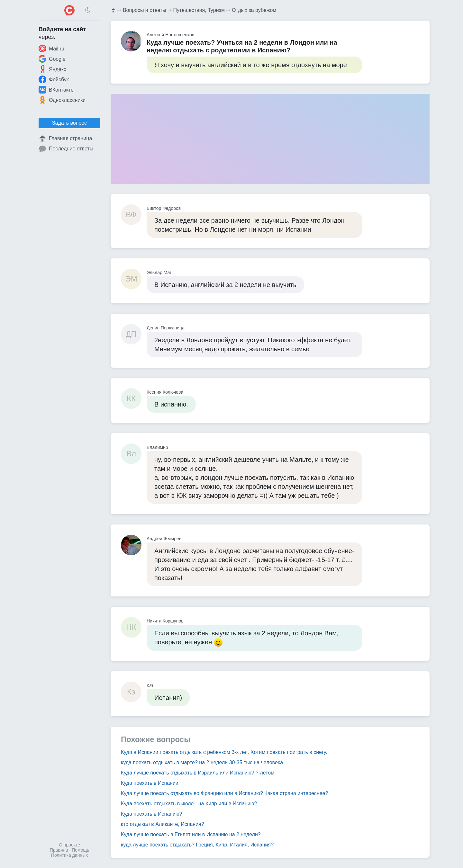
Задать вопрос (69, 123)
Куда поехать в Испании (150, 783)
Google (52, 59)
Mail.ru (51, 49)
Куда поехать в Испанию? (152, 814)
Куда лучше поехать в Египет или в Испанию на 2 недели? (191, 834)
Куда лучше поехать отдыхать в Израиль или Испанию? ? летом (198, 773)
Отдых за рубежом (254, 10)
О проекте (69, 845)
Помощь (80, 850)
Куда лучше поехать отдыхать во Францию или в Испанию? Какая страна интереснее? (224, 793)
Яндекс (52, 69)
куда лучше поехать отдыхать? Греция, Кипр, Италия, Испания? (197, 845)
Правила (59, 850)
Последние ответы (66, 149)
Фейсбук (54, 79)
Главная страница (65, 139)
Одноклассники (62, 100)
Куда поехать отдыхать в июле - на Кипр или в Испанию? (189, 804)
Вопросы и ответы (145, 10)
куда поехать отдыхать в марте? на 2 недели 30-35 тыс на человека (202, 762)
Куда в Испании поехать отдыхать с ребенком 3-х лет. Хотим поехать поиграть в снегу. (224, 752)
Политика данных (69, 855)
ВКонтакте (56, 90)
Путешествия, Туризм (199, 10)
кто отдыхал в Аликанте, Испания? (163, 824)
